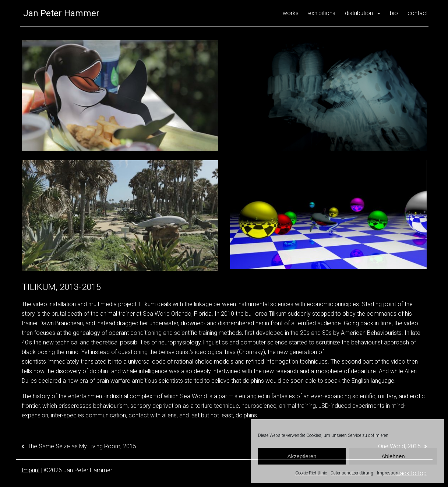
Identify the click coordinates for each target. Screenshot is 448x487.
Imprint (31, 470)
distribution (359, 13)
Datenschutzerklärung (352, 473)
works (291, 13)
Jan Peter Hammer (61, 13)
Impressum (388, 473)
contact (418, 13)
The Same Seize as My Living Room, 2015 (82, 446)
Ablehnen (393, 456)
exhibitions (322, 13)
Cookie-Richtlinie (311, 473)
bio (394, 13)
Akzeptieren (302, 456)
